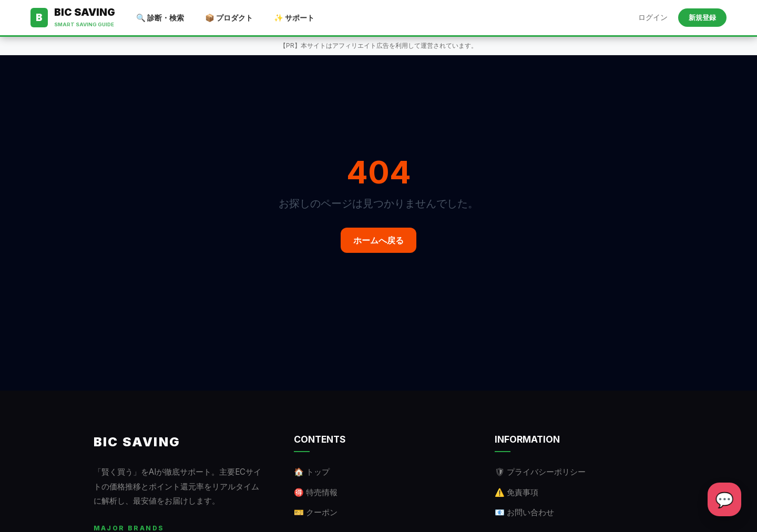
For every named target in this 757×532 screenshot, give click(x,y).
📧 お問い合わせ (524, 512)
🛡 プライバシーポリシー (540, 472)
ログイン (653, 17)
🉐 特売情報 (316, 492)
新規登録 (702, 18)
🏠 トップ (312, 472)
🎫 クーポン (316, 512)
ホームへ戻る (378, 240)
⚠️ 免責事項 (516, 492)
